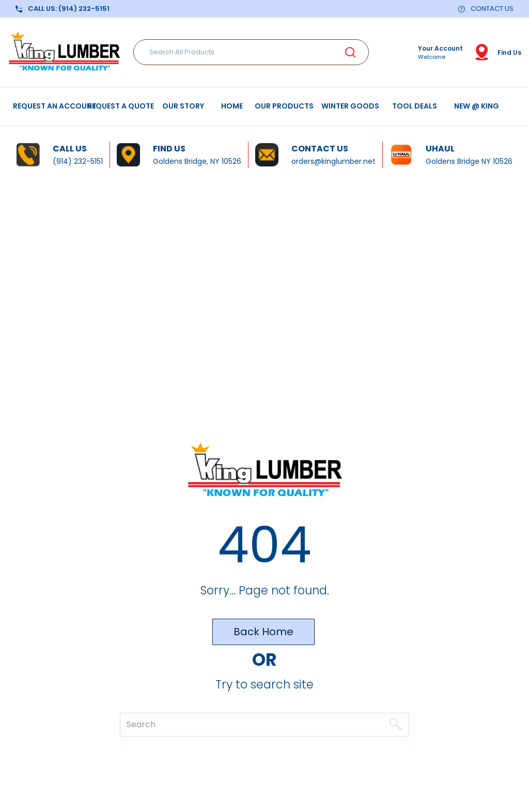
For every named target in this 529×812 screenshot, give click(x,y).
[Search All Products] (251, 52)
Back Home (263, 632)
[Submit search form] (350, 52)
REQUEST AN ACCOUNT (55, 106)
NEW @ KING (477, 106)
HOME (232, 106)
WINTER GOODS (350, 106)
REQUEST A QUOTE (121, 106)
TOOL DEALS (415, 106)
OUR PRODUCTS (284, 106)
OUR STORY (183, 106)
